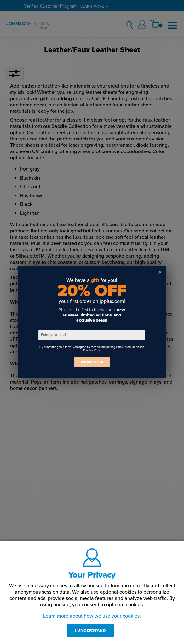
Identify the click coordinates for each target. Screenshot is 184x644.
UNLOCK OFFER (92, 362)
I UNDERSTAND (90, 630)
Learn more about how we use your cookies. (92, 616)
